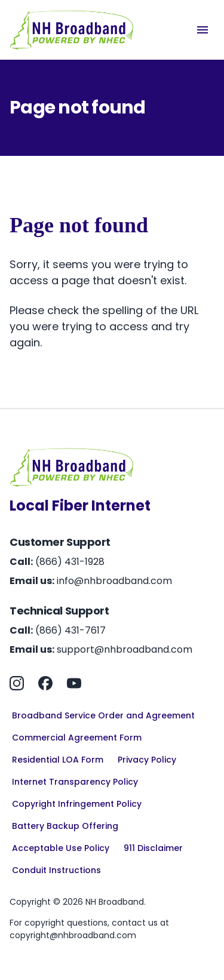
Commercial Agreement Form (77, 738)
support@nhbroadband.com (125, 649)
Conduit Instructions (56, 870)
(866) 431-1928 (70, 562)
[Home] (72, 30)
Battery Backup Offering (65, 826)
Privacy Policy (147, 760)
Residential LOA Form (58, 760)
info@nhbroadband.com (114, 581)
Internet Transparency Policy (75, 782)
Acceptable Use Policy (61, 848)
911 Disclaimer (153, 848)
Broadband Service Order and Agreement (103, 715)
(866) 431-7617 (70, 630)
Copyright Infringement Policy (77, 804)
